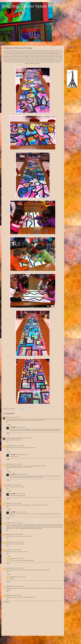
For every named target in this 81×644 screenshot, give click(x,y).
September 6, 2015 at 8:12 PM (18, 446)
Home (33, 638)
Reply (7, 422)
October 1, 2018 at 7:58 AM (20, 577)
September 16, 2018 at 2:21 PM (17, 568)
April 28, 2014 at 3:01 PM (15, 417)
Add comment (6, 602)
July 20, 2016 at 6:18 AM (17, 485)
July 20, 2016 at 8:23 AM (20, 494)
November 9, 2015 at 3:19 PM (21, 474)
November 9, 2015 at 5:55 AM (17, 464)
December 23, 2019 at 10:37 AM (17, 586)
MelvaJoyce (9, 485)
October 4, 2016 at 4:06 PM (21, 512)
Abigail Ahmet (9, 534)
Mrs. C (8, 417)
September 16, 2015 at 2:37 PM (21, 455)
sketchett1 (9, 595)
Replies (9, 425)
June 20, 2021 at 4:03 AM (16, 595)
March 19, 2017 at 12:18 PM (16, 523)
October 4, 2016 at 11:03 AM (16, 503)
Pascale (8, 503)
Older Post (61, 638)
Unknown (8, 464)
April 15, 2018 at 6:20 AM (16, 550)
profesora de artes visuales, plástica (14, 438)
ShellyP (11, 427)
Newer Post (5, 638)
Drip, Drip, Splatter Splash (24, 6)
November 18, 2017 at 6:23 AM (17, 542)
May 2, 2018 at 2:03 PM (19, 559)
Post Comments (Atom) (12, 641)
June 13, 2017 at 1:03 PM (18, 534)
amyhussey (9, 446)
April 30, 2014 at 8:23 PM (20, 427)
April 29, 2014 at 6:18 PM (27, 438)
